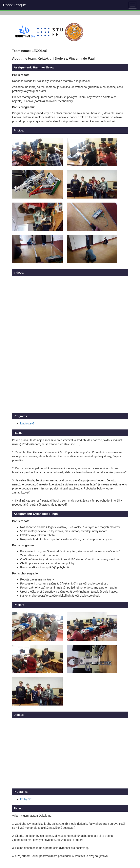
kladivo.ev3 (27, 423)
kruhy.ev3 (26, 799)
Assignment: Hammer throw (34, 67)
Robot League (14, 5)
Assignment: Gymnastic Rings (36, 514)
